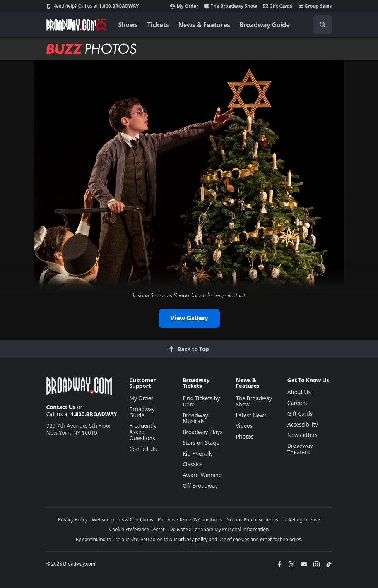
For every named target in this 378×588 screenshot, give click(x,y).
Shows (128, 25)
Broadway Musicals (195, 418)
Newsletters (303, 435)
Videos (245, 426)
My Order (184, 6)
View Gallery (189, 318)
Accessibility (303, 424)
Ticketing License (301, 520)
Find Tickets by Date (201, 401)
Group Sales (315, 6)
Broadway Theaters (300, 449)
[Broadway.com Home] (76, 25)
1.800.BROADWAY (93, 6)
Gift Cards (278, 6)
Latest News (251, 415)
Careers (297, 403)
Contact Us (61, 407)
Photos (245, 436)
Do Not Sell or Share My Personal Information (219, 529)
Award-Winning (202, 475)
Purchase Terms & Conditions (190, 520)
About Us (299, 392)
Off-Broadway (200, 486)
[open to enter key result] (323, 25)
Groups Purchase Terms (252, 520)
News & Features (204, 25)
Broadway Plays (203, 432)
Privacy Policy (73, 520)
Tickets (158, 25)
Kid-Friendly (198, 453)
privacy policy (193, 539)
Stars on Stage (201, 443)
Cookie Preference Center (137, 529)
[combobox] (320, 25)
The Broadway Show (231, 6)
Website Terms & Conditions (123, 520)
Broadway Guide (265, 25)
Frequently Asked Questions (143, 432)
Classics (192, 464)
